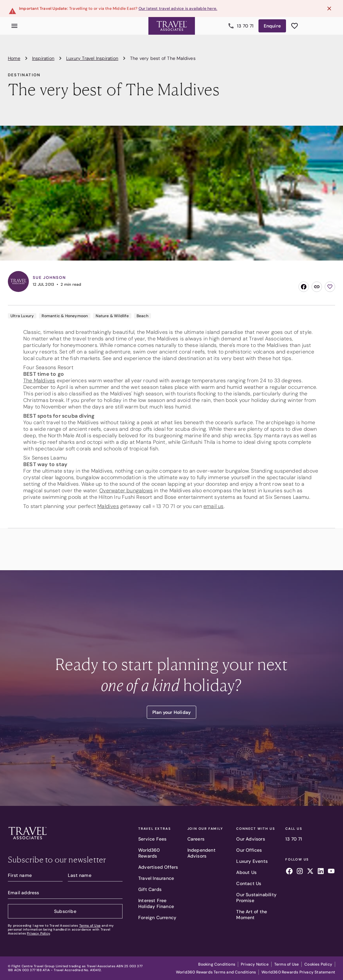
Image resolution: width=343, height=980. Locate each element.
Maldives (108, 506)
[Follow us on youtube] (331, 872)
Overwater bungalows (126, 490)
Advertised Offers (158, 867)
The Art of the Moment (252, 915)
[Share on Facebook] (304, 287)
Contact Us (249, 883)
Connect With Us (256, 829)
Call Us (294, 829)
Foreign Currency (157, 917)
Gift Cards (150, 889)
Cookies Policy (318, 964)
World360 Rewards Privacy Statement (298, 972)
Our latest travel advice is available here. (178, 9)
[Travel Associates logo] (28, 841)
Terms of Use (90, 926)
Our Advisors (250, 839)
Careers (196, 839)
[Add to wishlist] (330, 287)
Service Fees (152, 839)
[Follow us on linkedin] (321, 872)
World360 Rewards (149, 853)
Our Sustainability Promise (256, 898)
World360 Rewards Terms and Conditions (216, 972)
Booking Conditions (217, 964)
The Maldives (39, 381)
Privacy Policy (38, 933)
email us (214, 506)
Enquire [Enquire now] (272, 26)
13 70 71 (294, 839)
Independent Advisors (201, 853)
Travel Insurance (156, 878)
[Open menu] (14, 26)
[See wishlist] (295, 26)
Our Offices (249, 850)
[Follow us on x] (310, 872)
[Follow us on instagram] (300, 872)
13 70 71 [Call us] (241, 26)
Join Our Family (205, 829)
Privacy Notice (255, 964)
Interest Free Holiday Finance (156, 903)
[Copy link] (317, 287)
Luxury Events (252, 861)
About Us (246, 872)
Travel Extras (154, 829)
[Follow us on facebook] (289, 872)
